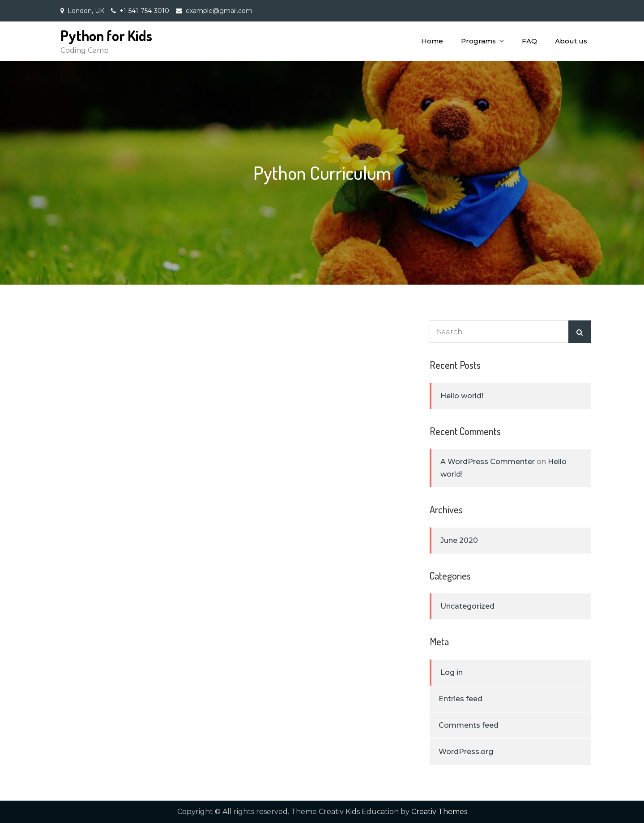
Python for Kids (106, 36)
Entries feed (461, 699)
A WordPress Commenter (488, 462)
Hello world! (462, 396)
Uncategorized (467, 606)
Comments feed (469, 725)
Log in (452, 672)
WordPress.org (466, 752)
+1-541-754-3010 (144, 11)
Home (432, 41)
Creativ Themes (439, 812)
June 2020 (459, 540)
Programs (478, 41)
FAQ (529, 41)
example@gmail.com (219, 11)
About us (571, 41)
